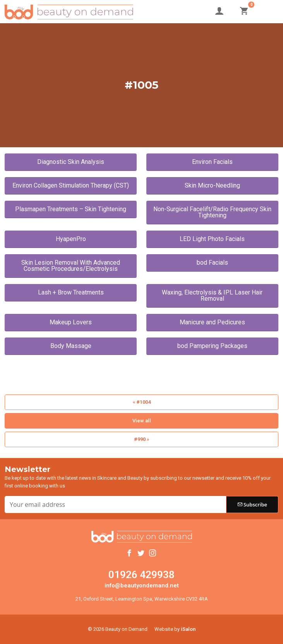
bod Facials (212, 263)
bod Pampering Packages (212, 346)
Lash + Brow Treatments (71, 292)
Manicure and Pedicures (212, 322)
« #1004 (142, 402)
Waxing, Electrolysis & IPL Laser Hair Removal (212, 295)
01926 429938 (141, 575)
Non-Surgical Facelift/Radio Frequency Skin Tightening (212, 212)
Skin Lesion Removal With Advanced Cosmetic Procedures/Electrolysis (71, 266)
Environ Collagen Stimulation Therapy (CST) (71, 185)
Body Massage (71, 346)
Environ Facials (212, 162)
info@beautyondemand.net (142, 585)
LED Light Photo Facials (212, 239)
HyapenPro (71, 239)
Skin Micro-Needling (212, 185)
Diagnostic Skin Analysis (71, 162)
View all (142, 421)
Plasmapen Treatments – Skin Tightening (71, 209)
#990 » (141, 439)
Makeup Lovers (71, 322)
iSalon (188, 629)
